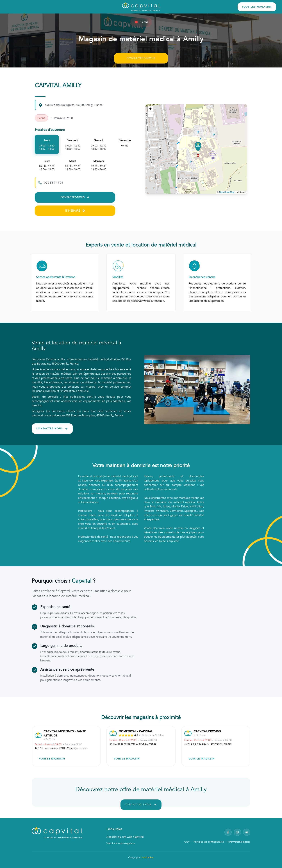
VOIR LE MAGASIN (52, 759)
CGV (187, 842)
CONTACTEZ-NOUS (141, 58)
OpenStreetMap (227, 192)
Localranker (147, 857)
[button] (198, 146)
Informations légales (239, 842)
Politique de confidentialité (209, 842)
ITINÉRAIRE (75, 211)
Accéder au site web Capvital (125, 837)
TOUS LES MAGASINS (257, 7)
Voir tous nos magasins (121, 843)
